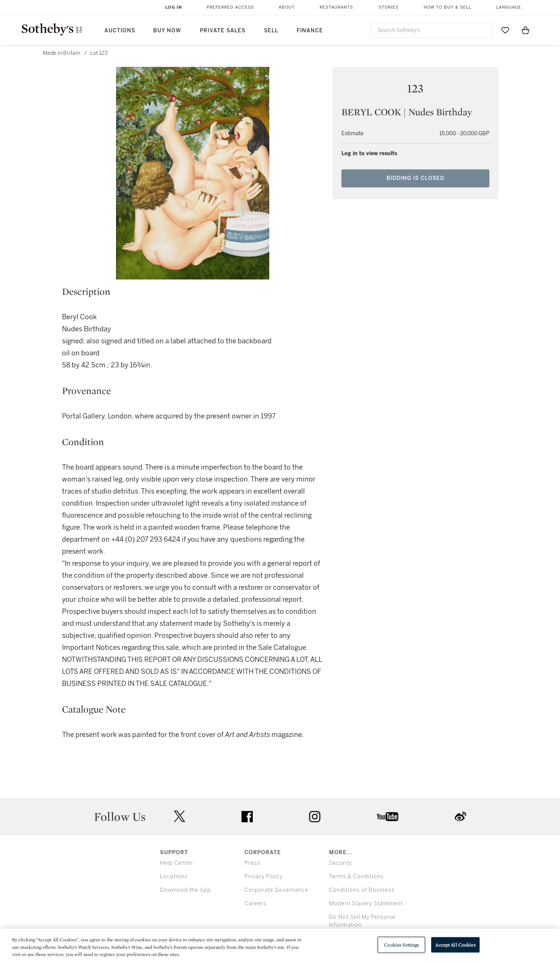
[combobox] (432, 30)
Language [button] (509, 7)
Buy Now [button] (167, 31)
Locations (174, 877)
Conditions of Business (362, 890)
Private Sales (223, 31)
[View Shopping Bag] (525, 30)
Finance (310, 31)
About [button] (287, 7)
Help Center (177, 863)
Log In (174, 7)
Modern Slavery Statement (366, 904)
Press (253, 863)
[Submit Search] (484, 30)
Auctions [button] (120, 31)
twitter (180, 816)
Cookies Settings (401, 945)
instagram (315, 817)
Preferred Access (230, 7)
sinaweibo (460, 816)
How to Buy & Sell (448, 7)
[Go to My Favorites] (505, 30)
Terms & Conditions (356, 877)
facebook (247, 817)
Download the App (186, 890)
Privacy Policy (264, 877)
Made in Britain (61, 53)
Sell (271, 31)
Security (340, 863)
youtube (388, 817)
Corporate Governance (276, 890)
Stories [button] (389, 7)
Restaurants (336, 7)
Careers (256, 904)
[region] (280, 945)
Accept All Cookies (455, 945)
